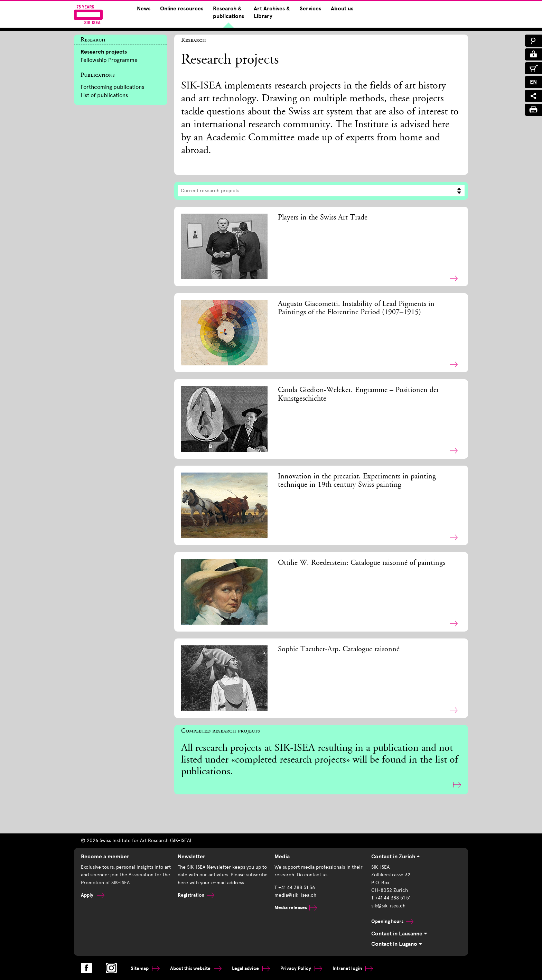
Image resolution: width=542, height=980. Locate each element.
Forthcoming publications (112, 87)
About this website (196, 968)
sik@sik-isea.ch (388, 906)
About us (342, 9)
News (144, 9)
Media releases (296, 908)
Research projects (104, 52)
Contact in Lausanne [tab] (399, 934)
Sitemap (145, 968)
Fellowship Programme (109, 60)
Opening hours (392, 921)
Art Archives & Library (272, 12)
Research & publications (228, 12)
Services (310, 9)
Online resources (182, 9)
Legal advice (251, 968)
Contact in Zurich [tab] (396, 857)
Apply (93, 895)
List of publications (104, 95)
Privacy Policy (301, 968)
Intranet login (353, 968)
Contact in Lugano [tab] (397, 944)
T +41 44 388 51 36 (295, 888)
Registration (196, 895)
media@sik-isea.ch (295, 895)
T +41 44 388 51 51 (391, 898)
